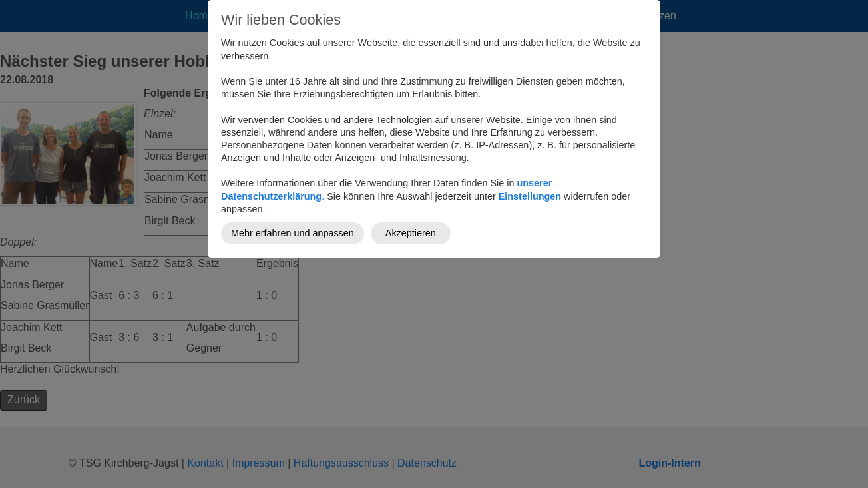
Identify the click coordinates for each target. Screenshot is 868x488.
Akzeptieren (411, 233)
